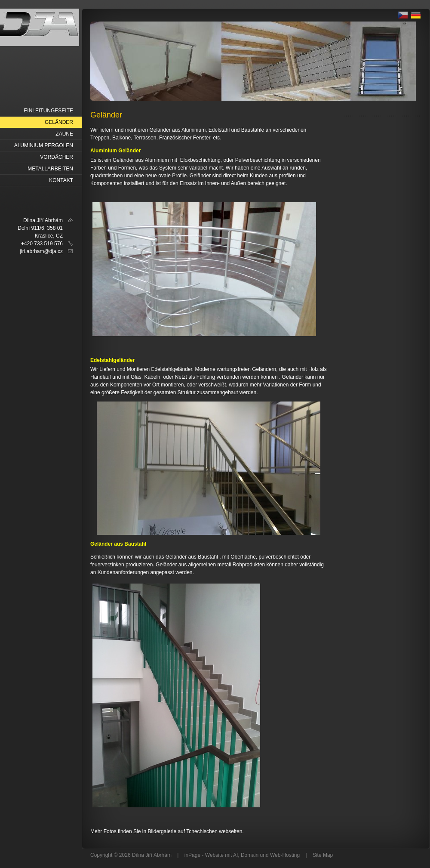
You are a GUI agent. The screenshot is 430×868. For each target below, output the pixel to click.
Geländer (59, 122)
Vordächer (57, 157)
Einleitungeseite (48, 111)
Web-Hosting (285, 855)
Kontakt (61, 180)
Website (214, 855)
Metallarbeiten (50, 169)
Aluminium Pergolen (44, 145)
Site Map (323, 855)
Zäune (64, 134)
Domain (250, 855)
